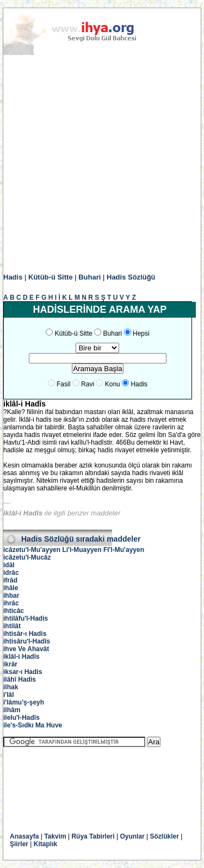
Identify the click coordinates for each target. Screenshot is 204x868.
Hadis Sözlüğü (131, 277)
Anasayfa (24, 836)
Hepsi (141, 333)
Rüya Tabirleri (93, 836)
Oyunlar (132, 836)
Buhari (89, 277)
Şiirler (19, 844)
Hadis (13, 277)
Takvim (55, 836)
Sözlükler (165, 836)
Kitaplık (45, 844)
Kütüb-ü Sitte (51, 277)
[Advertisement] (102, 164)
